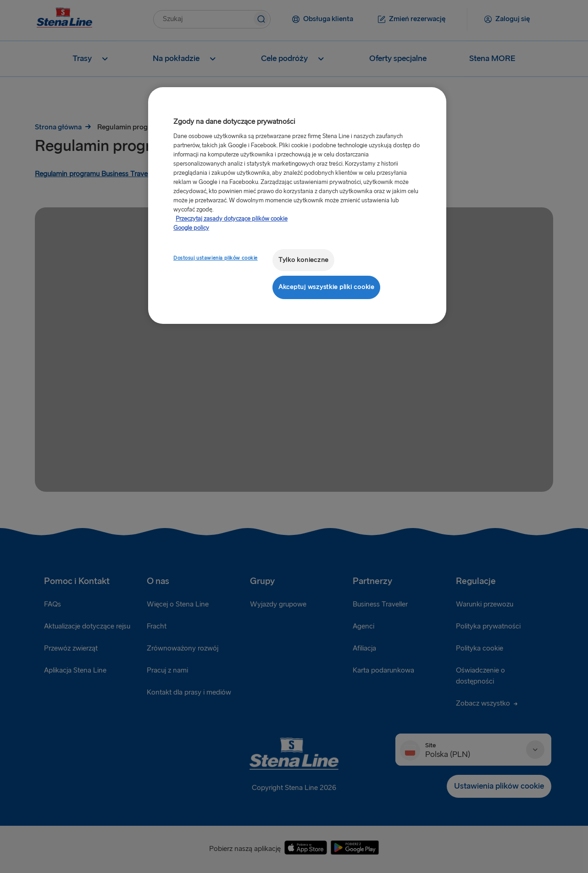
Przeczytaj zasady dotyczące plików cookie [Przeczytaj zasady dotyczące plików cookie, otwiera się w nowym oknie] (232, 219)
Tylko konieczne (303, 260)
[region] (297, 205)
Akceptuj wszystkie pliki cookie (326, 287)
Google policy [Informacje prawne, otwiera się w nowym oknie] (191, 228)
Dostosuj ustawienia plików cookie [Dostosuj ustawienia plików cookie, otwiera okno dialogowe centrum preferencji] (216, 258)
